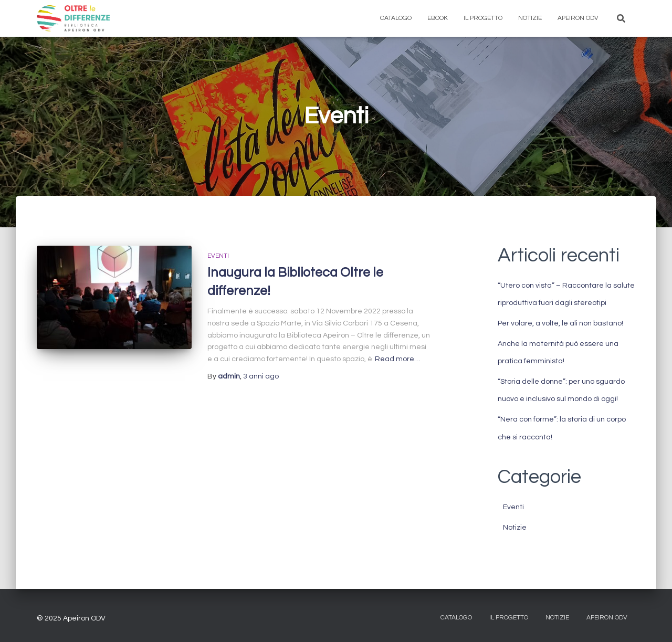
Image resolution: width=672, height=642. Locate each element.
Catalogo (396, 18)
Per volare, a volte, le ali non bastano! (560, 323)
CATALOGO (456, 618)
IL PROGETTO (509, 618)
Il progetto (483, 18)
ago (261, 376)
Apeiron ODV (578, 18)
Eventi (218, 256)
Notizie (530, 18)
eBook (438, 18)
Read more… (397, 359)
